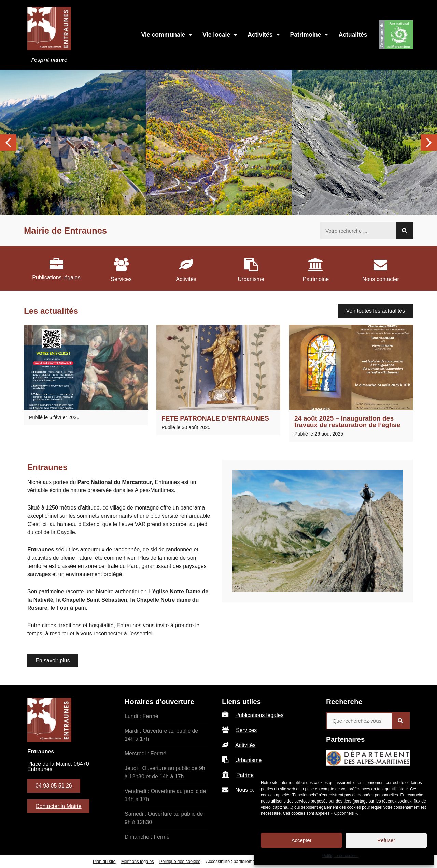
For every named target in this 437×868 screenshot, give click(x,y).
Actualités (353, 35)
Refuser (386, 840)
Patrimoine (309, 35)
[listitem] (56, 268)
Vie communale (167, 35)
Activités (264, 35)
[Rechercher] (405, 231)
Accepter (301, 840)
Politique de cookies (341, 856)
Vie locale (220, 35)
